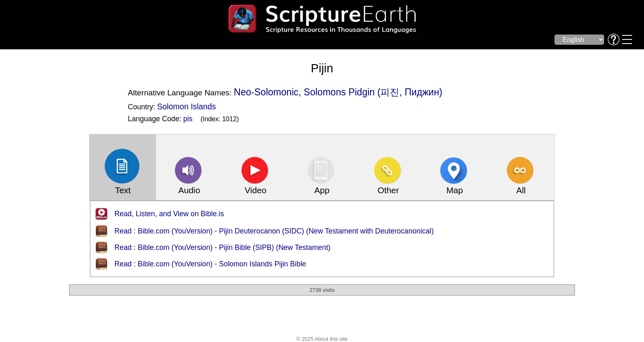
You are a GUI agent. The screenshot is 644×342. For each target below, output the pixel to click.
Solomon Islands (187, 106)
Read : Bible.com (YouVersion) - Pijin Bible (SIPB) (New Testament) (223, 247)
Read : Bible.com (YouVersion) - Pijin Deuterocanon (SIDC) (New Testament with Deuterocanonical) (274, 231)
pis (188, 119)
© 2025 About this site (322, 339)
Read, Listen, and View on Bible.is (169, 214)
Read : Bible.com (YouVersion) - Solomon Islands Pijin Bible (210, 264)
